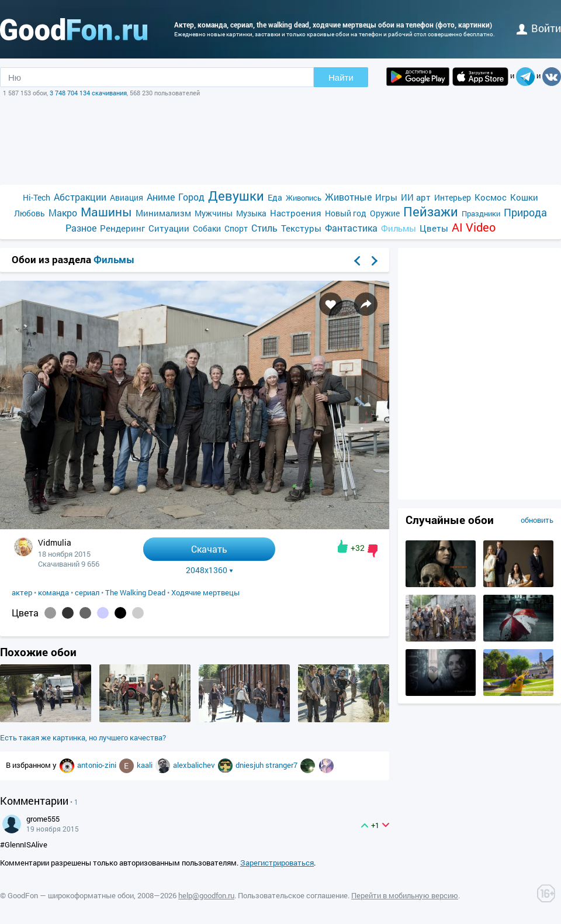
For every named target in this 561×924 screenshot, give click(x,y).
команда (53, 592)
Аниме (161, 197)
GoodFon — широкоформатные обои (71, 895)
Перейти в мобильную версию (405, 895)
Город (191, 197)
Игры (386, 197)
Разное (81, 228)
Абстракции (80, 197)
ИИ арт (416, 197)
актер (22, 592)
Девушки (236, 196)
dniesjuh (250, 765)
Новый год (346, 213)
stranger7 (282, 765)
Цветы (434, 228)
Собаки (207, 228)
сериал (87, 592)
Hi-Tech (37, 197)
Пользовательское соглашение (293, 895)
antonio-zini (98, 765)
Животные (348, 197)
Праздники (481, 213)
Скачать (209, 549)
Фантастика (351, 228)
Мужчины (214, 213)
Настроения (296, 213)
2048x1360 (209, 570)
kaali (146, 765)
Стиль (264, 228)
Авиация (127, 197)
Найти (341, 77)
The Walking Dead (135, 592)
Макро (63, 213)
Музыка (251, 213)
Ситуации (169, 228)
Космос (491, 197)
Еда (275, 197)
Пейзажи (431, 211)
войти (539, 28)
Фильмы (399, 228)
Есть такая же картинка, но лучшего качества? (83, 737)
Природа (525, 213)
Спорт (236, 228)
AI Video (474, 227)
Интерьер (453, 197)
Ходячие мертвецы (205, 592)
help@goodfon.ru (206, 895)
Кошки (524, 197)
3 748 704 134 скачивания (88, 93)
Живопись (304, 198)
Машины (106, 212)
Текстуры (301, 228)
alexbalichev (195, 765)
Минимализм (163, 213)
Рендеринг (122, 228)
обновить (537, 520)
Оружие (385, 213)
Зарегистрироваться (277, 863)
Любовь (30, 213)
